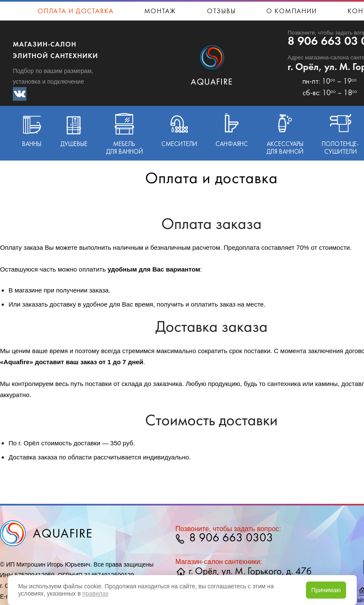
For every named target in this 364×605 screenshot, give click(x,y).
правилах (95, 593)
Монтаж (160, 12)
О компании (291, 12)
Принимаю (326, 590)
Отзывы (221, 12)
